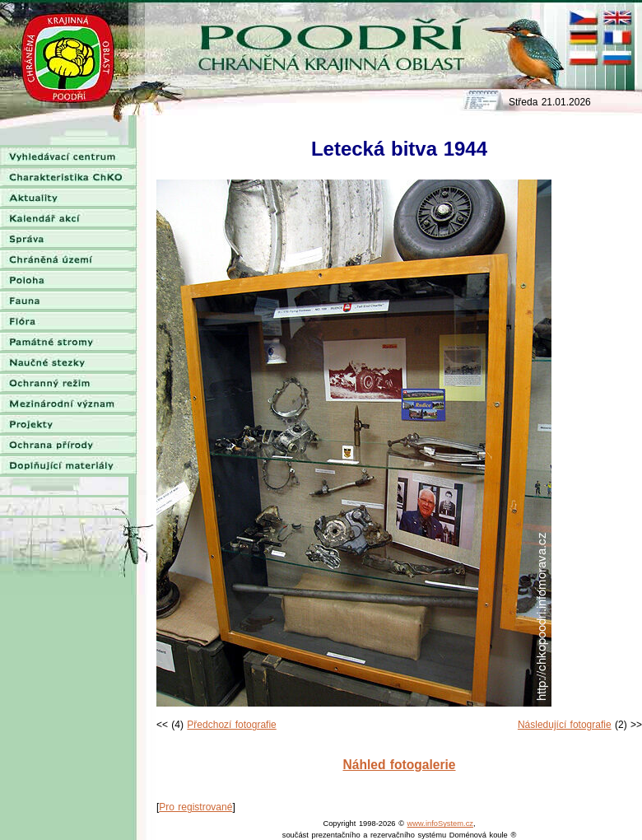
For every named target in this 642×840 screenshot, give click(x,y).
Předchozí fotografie (231, 725)
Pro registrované (195, 807)
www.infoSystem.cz (440, 824)
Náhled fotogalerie (399, 765)
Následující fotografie (565, 725)
